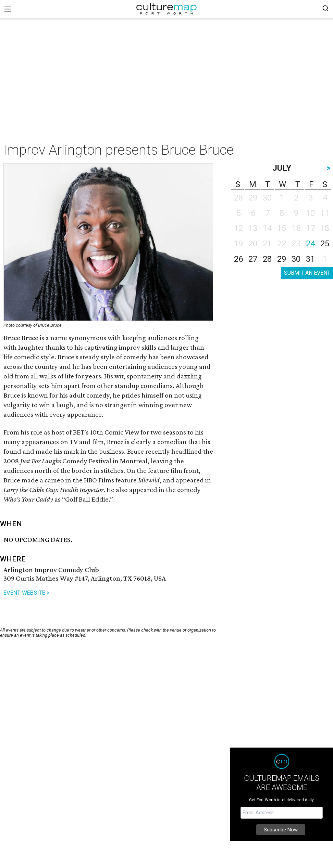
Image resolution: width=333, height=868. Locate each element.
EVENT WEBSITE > (27, 593)
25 (325, 244)
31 (310, 259)
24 (310, 244)
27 (253, 259)
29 (282, 259)
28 (267, 259)
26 (238, 259)
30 (296, 259)
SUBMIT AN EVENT (307, 273)
